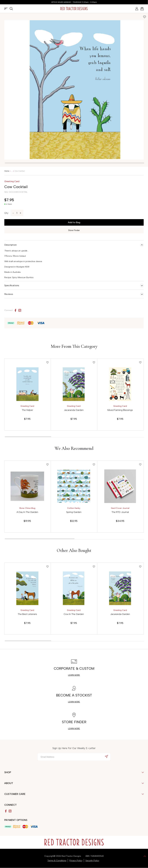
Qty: (7, 213)
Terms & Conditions (57, 861)
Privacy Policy (76, 861)
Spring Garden (74, 512)
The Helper (27, 410)
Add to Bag (74, 222)
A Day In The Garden (27, 512)
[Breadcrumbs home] (7, 171)
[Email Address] (74, 757)
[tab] (74, 163)
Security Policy (92, 861)
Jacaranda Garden (74, 410)
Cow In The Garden (74, 614)
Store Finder (74, 230)
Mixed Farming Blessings (120, 410)
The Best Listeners (27, 614)
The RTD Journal (120, 512)
